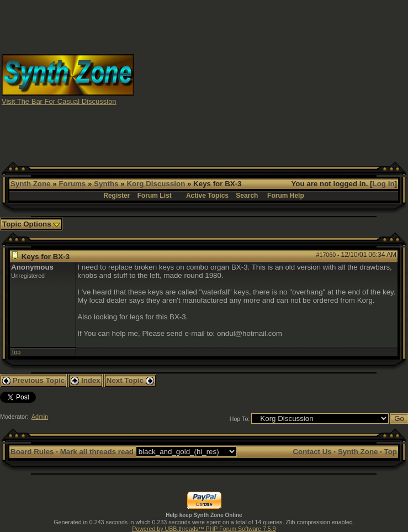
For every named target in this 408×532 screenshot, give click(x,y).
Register (116, 196)
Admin (40, 417)
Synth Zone (31, 184)
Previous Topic (33, 380)
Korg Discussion (156, 184)
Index (86, 380)
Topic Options (31, 224)
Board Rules (32, 452)
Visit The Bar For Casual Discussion (59, 101)
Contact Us (312, 452)
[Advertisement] (271, 79)
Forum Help (286, 196)
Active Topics (207, 196)
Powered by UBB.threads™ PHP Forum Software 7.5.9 (204, 529)
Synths (106, 184)
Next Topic (130, 380)
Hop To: (240, 419)
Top (16, 352)
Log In (384, 184)
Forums (72, 184)
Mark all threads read (97, 452)
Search (247, 196)
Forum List (155, 196)
